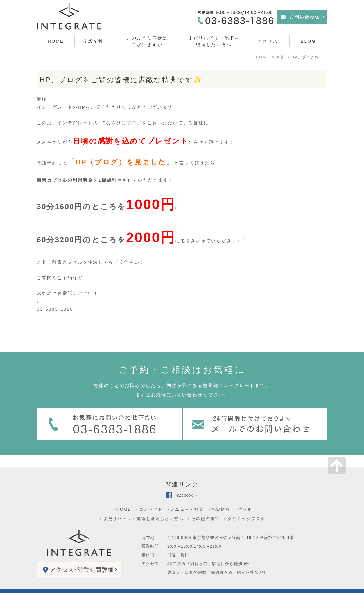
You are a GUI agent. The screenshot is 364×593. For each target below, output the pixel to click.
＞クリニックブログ (244, 506)
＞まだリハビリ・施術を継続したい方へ (141, 506)
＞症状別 (243, 497)
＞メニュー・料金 (185, 497)
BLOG (308, 41)
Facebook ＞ (182, 482)
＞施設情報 (219, 497)
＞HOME (121, 497)
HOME (56, 41)
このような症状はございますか (147, 41)
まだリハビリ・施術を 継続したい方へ (214, 41)
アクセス (268, 41)
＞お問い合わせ (76, 585)
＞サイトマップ (49, 585)
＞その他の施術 (203, 506)
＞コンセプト (148, 497)
